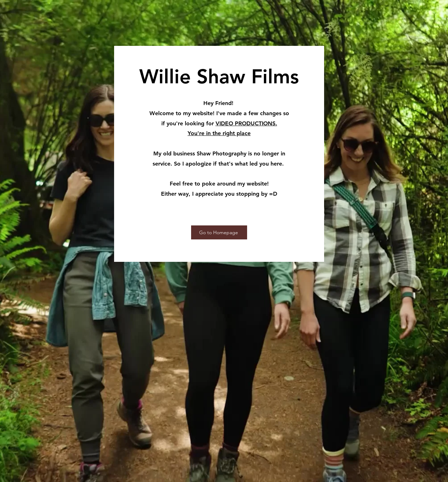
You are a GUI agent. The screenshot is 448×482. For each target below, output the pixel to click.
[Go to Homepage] (219, 232)
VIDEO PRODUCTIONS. (246, 123)
